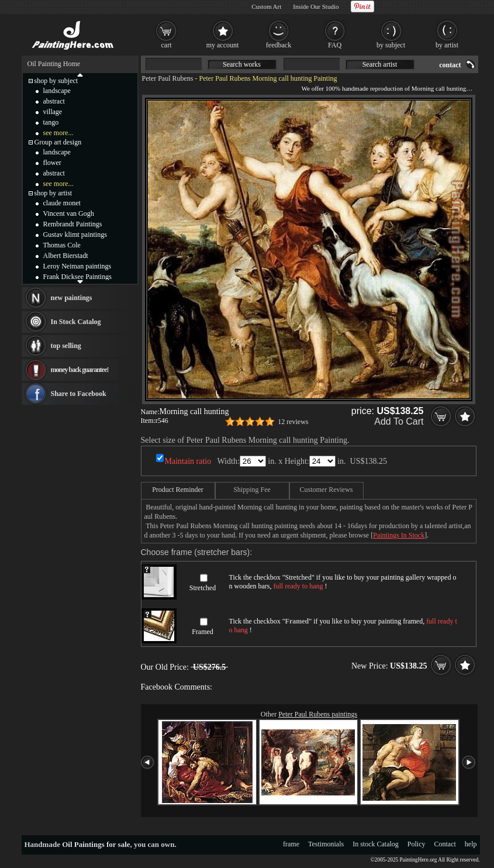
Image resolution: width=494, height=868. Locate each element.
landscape (57, 91)
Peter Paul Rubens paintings (318, 714)
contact (450, 65)
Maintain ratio (188, 461)
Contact (445, 844)
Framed (203, 632)
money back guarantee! (80, 370)
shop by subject (56, 81)
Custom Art (266, 6)
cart (167, 45)
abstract (54, 101)
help (471, 844)
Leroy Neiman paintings (77, 266)
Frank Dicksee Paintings (77, 277)
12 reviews (293, 422)
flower (52, 163)
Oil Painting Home (54, 64)
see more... (58, 133)
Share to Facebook (79, 394)
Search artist (380, 64)
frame (291, 844)
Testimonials (326, 844)
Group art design (58, 142)
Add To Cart (399, 421)
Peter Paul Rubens (168, 78)
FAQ (335, 45)
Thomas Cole (62, 245)
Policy (417, 844)
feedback (279, 45)
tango (51, 122)
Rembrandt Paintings (73, 224)
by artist (447, 45)
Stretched (203, 588)
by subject (391, 45)
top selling (66, 346)
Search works (242, 64)
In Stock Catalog (76, 322)
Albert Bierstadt (66, 256)
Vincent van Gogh (69, 213)
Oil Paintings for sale (96, 844)
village (53, 112)
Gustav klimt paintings (75, 235)
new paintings (72, 298)
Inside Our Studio (316, 6)
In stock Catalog (376, 844)
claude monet (62, 203)
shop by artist (53, 193)
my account (223, 45)
